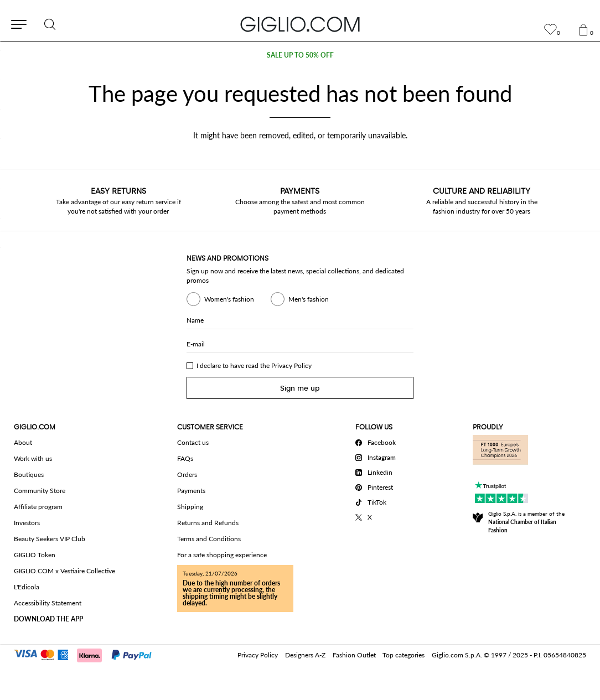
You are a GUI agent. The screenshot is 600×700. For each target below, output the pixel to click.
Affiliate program (38, 507)
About (23, 442)
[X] (377, 516)
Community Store (40, 491)
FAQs (185, 458)
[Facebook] (377, 441)
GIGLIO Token (35, 555)
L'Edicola (27, 587)
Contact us (193, 442)
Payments (191, 491)
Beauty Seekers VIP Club (50, 539)
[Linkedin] (377, 471)
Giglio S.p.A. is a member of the (526, 522)
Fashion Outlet (354, 655)
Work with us (33, 458)
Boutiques (29, 475)
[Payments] (88, 654)
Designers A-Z (305, 655)
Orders (187, 475)
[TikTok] (377, 501)
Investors (27, 523)
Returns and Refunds (208, 523)
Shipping (190, 507)
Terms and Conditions (209, 539)
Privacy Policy (291, 365)
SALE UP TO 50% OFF (300, 55)
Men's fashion (300, 299)
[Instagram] (377, 456)
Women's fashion (220, 299)
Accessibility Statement (48, 603)
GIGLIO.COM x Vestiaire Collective (64, 571)
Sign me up (300, 388)
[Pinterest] (377, 486)
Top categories (404, 655)
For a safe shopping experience (222, 555)
